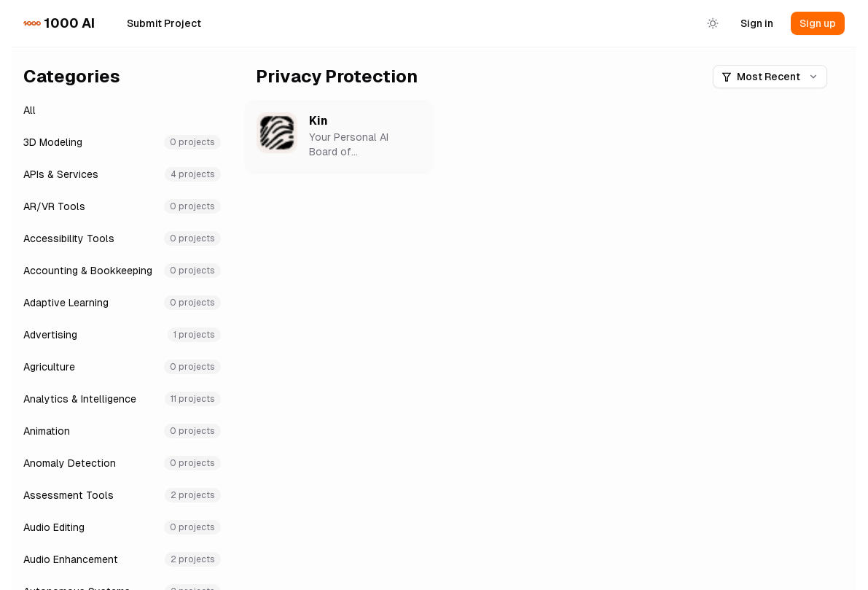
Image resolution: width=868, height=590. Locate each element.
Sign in (757, 23)
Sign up (818, 23)
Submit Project (164, 23)
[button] (339, 137)
